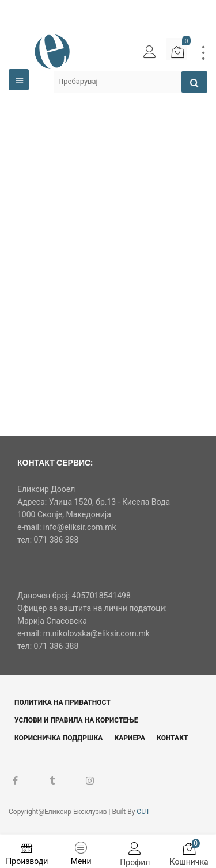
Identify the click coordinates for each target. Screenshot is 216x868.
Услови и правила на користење (76, 720)
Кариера (130, 738)
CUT (143, 812)
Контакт (172, 738)
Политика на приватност (62, 702)
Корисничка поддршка (58, 738)
